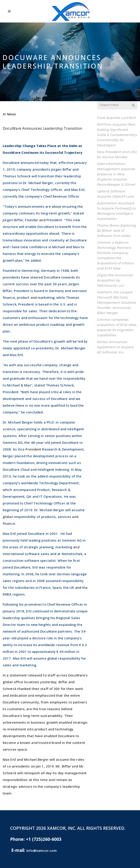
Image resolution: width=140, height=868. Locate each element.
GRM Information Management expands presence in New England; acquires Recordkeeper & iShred (116, 174)
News (11, 114)
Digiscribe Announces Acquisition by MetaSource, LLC (115, 280)
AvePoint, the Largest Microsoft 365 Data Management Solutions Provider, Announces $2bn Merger (116, 303)
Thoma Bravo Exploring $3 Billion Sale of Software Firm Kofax (117, 231)
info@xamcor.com (42, 850)
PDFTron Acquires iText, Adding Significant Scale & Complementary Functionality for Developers (117, 135)
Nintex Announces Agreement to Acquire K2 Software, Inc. (115, 347)
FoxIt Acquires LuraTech (117, 118)
